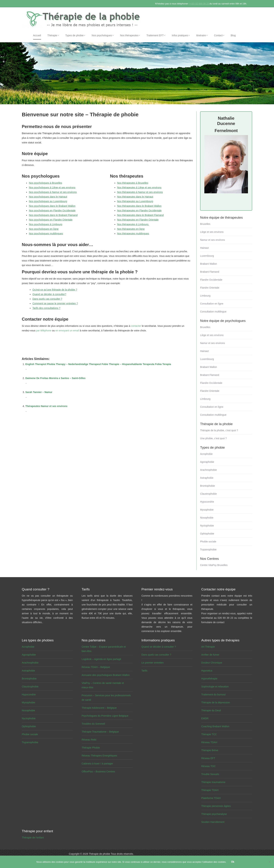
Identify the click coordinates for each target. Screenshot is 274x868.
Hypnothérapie (209, 679)
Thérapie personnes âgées (216, 806)
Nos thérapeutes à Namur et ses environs (140, 192)
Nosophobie (207, 518)
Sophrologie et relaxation (215, 687)
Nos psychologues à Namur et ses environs (53, 192)
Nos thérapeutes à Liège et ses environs (139, 187)
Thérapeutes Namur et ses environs (46, 406)
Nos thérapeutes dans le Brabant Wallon (139, 206)
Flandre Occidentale (211, 280)
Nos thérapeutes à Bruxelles (133, 183)
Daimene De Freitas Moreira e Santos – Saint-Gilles (55, 378)
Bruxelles (205, 224)
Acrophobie (206, 454)
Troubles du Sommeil (93, 724)
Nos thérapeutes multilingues (133, 234)
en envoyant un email (67, 331)
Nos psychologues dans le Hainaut (48, 197)
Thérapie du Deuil (211, 710)
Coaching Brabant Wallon (215, 726)
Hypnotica (207, 671)
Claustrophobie (208, 494)
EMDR (205, 718)
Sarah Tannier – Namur (39, 392)
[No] (270, 862)
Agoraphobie (207, 462)
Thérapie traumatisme (213, 782)
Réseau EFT (208, 758)
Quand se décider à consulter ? (159, 647)
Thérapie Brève (210, 750)
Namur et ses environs (213, 240)
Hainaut (204, 248)
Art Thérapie (208, 647)
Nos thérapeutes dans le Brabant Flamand (140, 215)
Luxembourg (207, 256)
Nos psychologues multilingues (46, 234)
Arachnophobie (208, 470)
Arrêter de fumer (210, 655)
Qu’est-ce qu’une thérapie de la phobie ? (55, 290)
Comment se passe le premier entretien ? (55, 303)
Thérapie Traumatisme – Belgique (100, 732)
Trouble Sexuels (210, 774)
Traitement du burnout (213, 695)
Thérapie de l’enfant (33, 838)
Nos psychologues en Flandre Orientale (51, 220)
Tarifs (144, 671)
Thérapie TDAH (210, 790)
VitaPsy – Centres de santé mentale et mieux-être (103, 685)
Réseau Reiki (89, 740)
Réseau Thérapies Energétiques (100, 756)
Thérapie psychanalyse (214, 814)
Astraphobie (207, 478)
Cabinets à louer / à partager (97, 764)
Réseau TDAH (209, 742)
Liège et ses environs (212, 232)
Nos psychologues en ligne (44, 229)
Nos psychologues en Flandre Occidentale (52, 210)
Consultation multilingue (213, 312)
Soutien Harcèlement (213, 822)
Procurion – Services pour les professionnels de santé (106, 698)
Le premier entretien (153, 663)
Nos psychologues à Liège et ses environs (52, 187)
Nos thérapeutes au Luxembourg (135, 201)
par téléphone (44, 331)
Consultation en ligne (212, 304)
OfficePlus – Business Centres (98, 772)
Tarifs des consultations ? (46, 308)
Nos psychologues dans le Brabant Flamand (53, 215)
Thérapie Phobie (91, 748)
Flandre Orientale (210, 288)
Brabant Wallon (209, 264)
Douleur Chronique (212, 663)
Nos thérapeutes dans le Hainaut (135, 197)
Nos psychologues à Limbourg (46, 224)
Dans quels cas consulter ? (47, 299)
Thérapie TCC (209, 734)
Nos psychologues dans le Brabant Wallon (52, 206)
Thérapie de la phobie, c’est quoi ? (219, 430)
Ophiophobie (207, 534)
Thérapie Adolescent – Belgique (99, 708)
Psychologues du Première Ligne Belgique (105, 716)
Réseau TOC (209, 766)
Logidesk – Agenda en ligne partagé (101, 659)
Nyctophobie (207, 526)
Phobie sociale (208, 542)
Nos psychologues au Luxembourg (48, 201)
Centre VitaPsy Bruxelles (214, 565)
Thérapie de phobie (100, 854)
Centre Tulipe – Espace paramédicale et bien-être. (104, 649)
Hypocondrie (207, 502)
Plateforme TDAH (211, 798)
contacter (136, 326)
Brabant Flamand (210, 272)
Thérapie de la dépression (216, 702)
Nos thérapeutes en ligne (131, 229)
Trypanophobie (208, 550)
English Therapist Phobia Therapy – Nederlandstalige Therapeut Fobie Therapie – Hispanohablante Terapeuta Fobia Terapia (98, 364)
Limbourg (205, 296)
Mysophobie (207, 510)
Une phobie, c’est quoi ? (213, 438)
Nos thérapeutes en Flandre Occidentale (139, 210)
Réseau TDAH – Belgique (96, 667)
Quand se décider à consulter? (49, 294)
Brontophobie (207, 486)
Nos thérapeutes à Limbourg (133, 224)
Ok (233, 862)
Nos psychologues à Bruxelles (46, 183)
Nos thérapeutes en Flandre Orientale (138, 220)
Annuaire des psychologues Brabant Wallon (106, 675)
